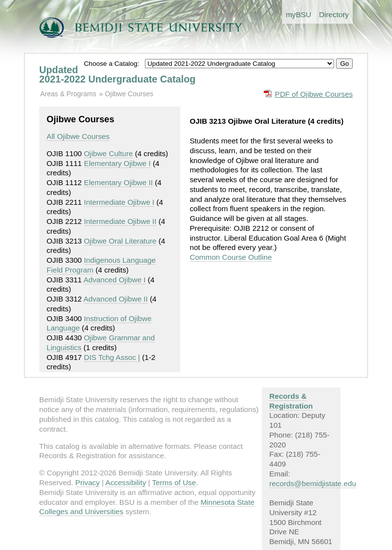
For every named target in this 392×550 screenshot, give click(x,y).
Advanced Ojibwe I (115, 280)
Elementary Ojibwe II (118, 182)
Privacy (87, 482)
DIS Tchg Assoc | (112, 357)
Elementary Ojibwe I (117, 163)
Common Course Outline (231, 257)
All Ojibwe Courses (78, 136)
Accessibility (126, 482)
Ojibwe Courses (129, 94)
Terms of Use (174, 482)
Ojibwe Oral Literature (120, 241)
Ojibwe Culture (109, 153)
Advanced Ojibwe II (116, 299)
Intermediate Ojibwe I (119, 202)
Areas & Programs (68, 94)
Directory (334, 14)
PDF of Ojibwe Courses (314, 94)
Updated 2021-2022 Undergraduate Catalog (117, 75)
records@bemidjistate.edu (313, 483)
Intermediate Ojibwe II (120, 221)
